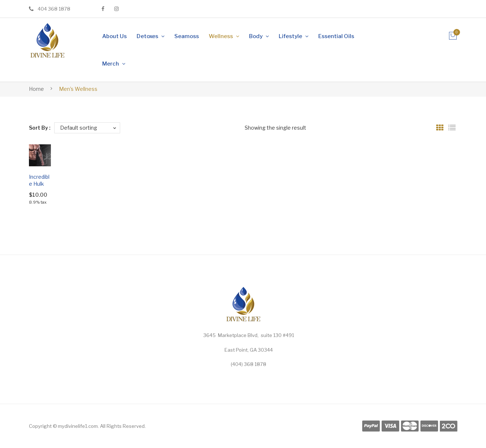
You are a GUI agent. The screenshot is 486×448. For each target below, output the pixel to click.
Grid (440, 128)
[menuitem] (114, 36)
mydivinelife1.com (78, 426)
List (452, 128)
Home (36, 89)
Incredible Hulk (39, 180)
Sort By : (40, 128)
